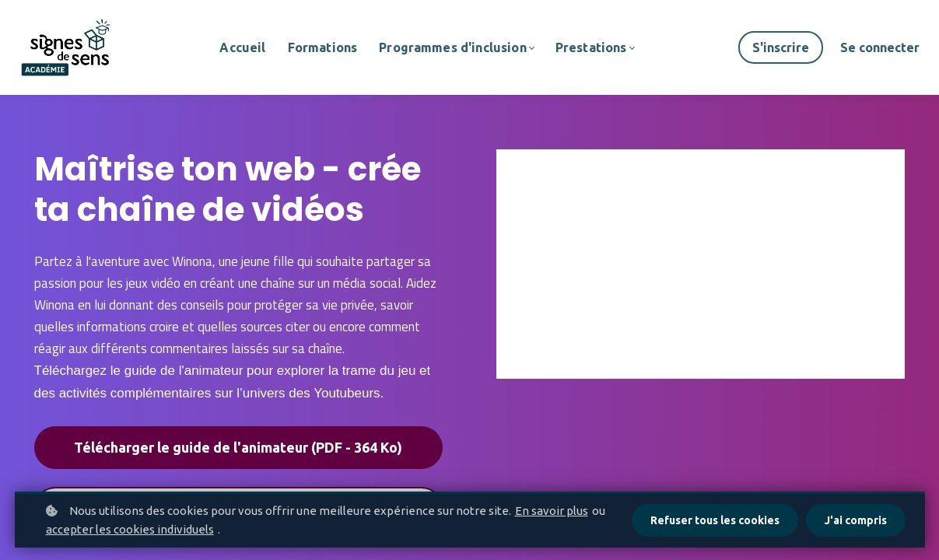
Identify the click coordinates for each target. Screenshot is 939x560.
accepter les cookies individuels (130, 529)
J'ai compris (856, 520)
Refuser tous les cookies (715, 520)
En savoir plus (552, 511)
